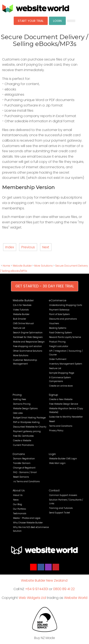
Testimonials (20, 514)
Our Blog (18, 504)
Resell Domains (21, 477)
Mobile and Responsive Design (29, 342)
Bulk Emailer (20, 319)
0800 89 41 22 (64, 589)
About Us (19, 490)
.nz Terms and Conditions (26, 481)
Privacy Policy (56, 431)
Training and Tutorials (61, 508)
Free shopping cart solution (27, 346)
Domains (19, 454)
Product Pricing (57, 342)
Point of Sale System (60, 314)
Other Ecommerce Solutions (28, 351)
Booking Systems (58, 328)
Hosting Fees (20, 399)
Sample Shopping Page (62, 373)
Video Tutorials (21, 310)
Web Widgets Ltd (32, 598)
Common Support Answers (63, 495)
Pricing (17, 395)
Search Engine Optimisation (28, 333)
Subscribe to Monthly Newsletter (66, 417)
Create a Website (22, 441)
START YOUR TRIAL (31, 21)
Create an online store (61, 386)
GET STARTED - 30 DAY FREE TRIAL (45, 286)
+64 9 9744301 (37, 589)
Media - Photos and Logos (27, 518)
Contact (54, 490)
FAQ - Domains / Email (25, 472)
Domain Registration (24, 459)
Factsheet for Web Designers (28, 337)
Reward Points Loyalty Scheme (65, 337)
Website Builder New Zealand (44, 580)
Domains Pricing (22, 404)
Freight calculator (59, 346)
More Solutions (43, 266)
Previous (28, 247)
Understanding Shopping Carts (66, 305)
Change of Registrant (24, 468)
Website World (76, 598)
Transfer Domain (22, 463)
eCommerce (58, 300)
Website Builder (22, 266)
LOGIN (57, 21)
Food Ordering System (61, 333)
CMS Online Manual (23, 323)
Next (46, 247)
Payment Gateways (59, 310)
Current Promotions (23, 445)
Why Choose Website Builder (28, 523)
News (16, 500)
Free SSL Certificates (23, 436)
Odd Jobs (18, 413)
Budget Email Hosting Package (29, 418)
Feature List (19, 328)
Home (6, 266)
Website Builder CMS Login (63, 459)
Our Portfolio (20, 509)
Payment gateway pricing (27, 431)
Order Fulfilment (58, 359)
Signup (53, 395)
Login (52, 454)
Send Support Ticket (60, 513)
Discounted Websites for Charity (30, 427)
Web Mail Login (57, 463)
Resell (52, 421)
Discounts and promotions (63, 319)
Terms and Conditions (61, 426)
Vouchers (54, 323)
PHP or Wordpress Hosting (26, 422)
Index (10, 247)
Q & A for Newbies (22, 305)
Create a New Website (61, 399)
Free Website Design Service (64, 404)
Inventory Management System (66, 364)
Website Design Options (25, 409)
